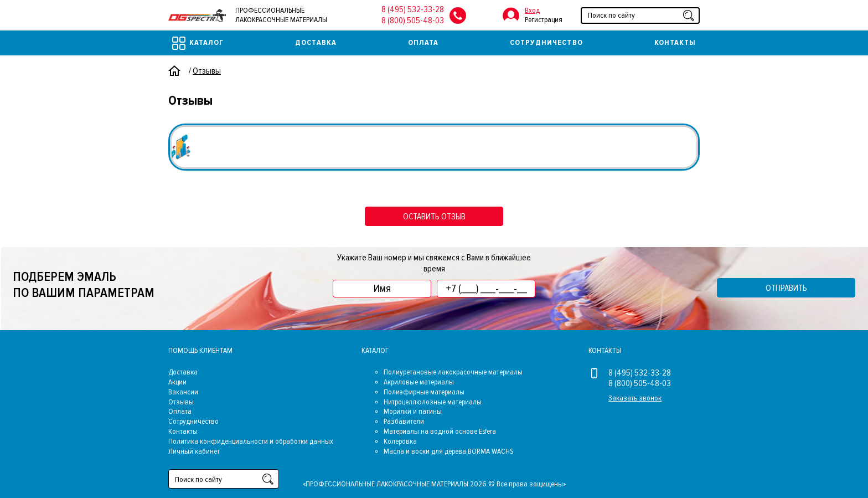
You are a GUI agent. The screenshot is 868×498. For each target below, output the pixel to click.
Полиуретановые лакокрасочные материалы (453, 372)
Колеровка (400, 441)
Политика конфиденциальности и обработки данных (251, 441)
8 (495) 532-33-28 (413, 9)
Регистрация (544, 20)
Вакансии (183, 392)
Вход (532, 10)
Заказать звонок (635, 398)
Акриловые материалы (419, 382)
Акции (177, 382)
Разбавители (404, 421)
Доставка (316, 42)
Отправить (786, 288)
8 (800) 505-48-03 (413, 20)
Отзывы (181, 402)
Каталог (198, 43)
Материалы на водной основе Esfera (440, 431)
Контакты (675, 42)
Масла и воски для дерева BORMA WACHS (448, 451)
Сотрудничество (546, 42)
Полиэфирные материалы (424, 392)
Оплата (423, 42)
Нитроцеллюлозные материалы (433, 402)
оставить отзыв (434, 217)
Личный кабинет (194, 451)
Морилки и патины (413, 411)
